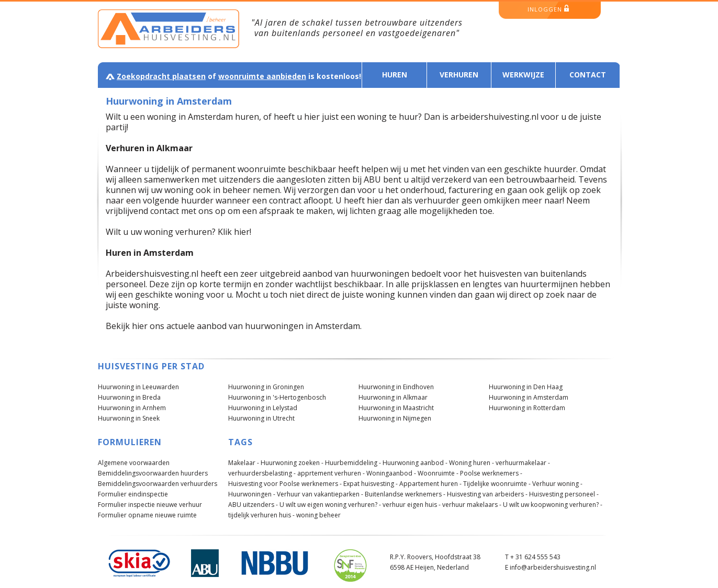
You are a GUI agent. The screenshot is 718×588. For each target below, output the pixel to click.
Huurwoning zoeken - (292, 463)
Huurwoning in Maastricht (396, 408)
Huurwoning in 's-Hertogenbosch (277, 397)
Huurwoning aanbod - (415, 463)
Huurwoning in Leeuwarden (138, 387)
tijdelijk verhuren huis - (261, 515)
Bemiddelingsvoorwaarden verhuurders (158, 484)
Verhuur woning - (557, 484)
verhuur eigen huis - (412, 505)
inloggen (548, 9)
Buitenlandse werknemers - (405, 494)
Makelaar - (244, 463)
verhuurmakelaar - (523, 463)
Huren (395, 75)
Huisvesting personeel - (564, 494)
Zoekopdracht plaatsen (161, 76)
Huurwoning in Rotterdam (527, 408)
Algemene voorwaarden (134, 463)
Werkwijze (523, 75)
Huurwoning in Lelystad (263, 408)
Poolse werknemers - (491, 473)
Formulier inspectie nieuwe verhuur (150, 505)
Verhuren (459, 75)
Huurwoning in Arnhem (132, 408)
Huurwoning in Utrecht (261, 418)
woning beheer (318, 515)
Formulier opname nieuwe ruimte (147, 515)
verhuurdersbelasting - (262, 473)
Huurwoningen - (252, 494)
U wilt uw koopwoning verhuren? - (553, 505)
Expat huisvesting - (371, 484)
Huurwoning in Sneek (129, 418)
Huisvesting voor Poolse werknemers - (285, 484)
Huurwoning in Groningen (266, 387)
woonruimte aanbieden (262, 76)
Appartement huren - (430, 484)
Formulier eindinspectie (133, 494)
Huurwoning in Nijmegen (395, 418)
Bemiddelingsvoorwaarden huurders (153, 473)
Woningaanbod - (391, 473)
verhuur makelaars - (472, 505)
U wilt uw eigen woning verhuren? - (330, 505)
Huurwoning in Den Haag (526, 387)
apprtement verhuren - (331, 473)
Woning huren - (472, 463)
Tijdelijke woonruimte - (497, 484)
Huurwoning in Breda (129, 397)
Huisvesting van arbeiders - (487, 494)
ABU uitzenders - (253, 505)
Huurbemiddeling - (353, 463)
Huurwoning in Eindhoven (396, 387)
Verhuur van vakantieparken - (320, 494)
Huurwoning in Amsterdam (529, 397)
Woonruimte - (438, 473)
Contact (588, 75)
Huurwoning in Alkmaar (393, 397)
